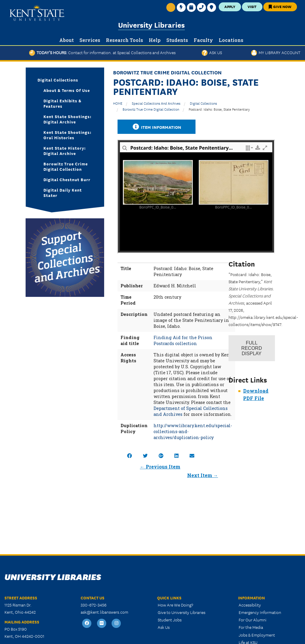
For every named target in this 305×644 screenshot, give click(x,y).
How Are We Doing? (175, 605)
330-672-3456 (94, 605)
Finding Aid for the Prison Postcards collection (183, 340)
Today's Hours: (102, 52)
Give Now (280, 6)
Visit (252, 6)
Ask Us (212, 52)
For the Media (251, 627)
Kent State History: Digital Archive (65, 151)
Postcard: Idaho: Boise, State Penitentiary (219, 109)
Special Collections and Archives (156, 103)
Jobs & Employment (257, 635)
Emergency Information (260, 612)
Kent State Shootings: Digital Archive (67, 119)
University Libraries (151, 25)
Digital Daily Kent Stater (63, 192)
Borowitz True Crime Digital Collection (151, 109)
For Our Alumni (252, 620)
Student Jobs (170, 620)
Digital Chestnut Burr (67, 179)
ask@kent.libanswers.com (104, 612)
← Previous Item (160, 467)
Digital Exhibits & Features (62, 103)
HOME (118, 103)
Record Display (252, 348)
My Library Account (276, 52)
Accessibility (250, 605)
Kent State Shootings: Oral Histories (67, 135)
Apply (230, 6)
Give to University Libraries (182, 612)
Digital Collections (203, 103)
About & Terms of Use (67, 90)
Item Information (157, 127)
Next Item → (203, 475)
